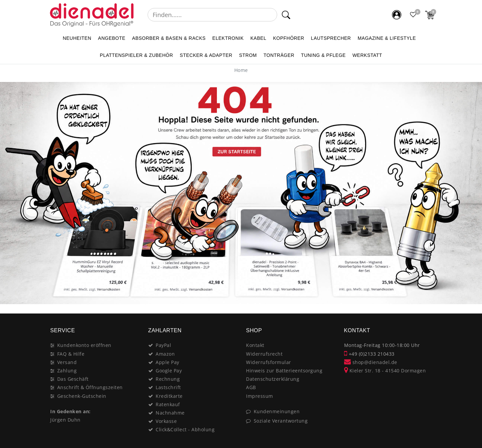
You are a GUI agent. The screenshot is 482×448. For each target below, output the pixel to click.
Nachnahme (170, 413)
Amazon (165, 354)
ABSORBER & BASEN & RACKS (169, 38)
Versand (67, 362)
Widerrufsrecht (264, 354)
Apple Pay (168, 362)
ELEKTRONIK (228, 38)
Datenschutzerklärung (273, 379)
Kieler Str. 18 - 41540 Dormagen (385, 371)
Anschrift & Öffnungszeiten (90, 387)
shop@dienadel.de (371, 362)
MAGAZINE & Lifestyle (387, 38)
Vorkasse (166, 421)
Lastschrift (168, 387)
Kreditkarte (169, 396)
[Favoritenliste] (413, 15)
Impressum (260, 396)
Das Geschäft (73, 379)
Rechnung (168, 379)
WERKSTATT (367, 55)
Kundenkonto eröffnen (84, 345)
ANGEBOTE (112, 38)
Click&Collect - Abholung (185, 429)
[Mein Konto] (397, 15)
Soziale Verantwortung (281, 421)
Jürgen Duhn (65, 420)
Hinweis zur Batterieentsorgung (284, 371)
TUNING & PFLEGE (323, 55)
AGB (251, 387)
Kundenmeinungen (277, 411)
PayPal (163, 345)
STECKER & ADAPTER (206, 55)
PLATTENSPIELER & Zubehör (136, 55)
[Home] (241, 70)
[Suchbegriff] (212, 15)
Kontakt (255, 345)
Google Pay (169, 371)
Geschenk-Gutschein (82, 396)
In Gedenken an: (70, 411)
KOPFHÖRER (289, 38)
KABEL (258, 38)
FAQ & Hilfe (71, 354)
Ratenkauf (168, 404)
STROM (248, 55)
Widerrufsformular (269, 362)
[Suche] (286, 15)
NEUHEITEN (77, 38)
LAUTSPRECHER (331, 38)
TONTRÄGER (279, 55)
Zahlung (67, 371)
